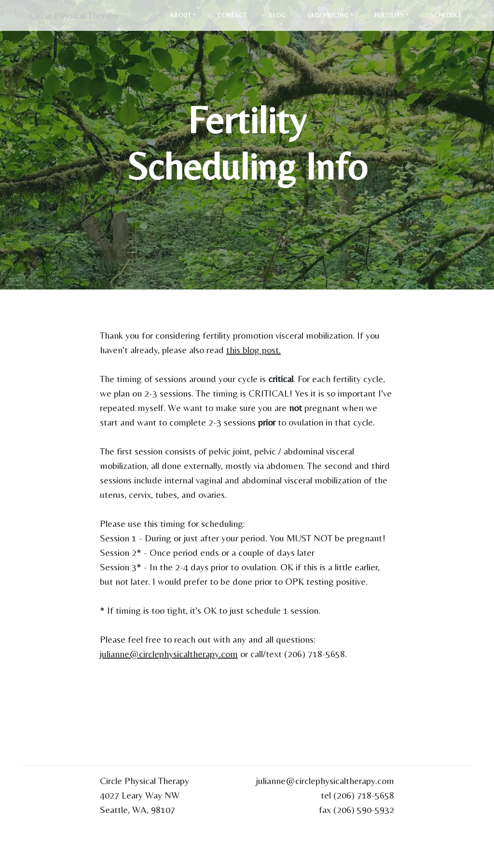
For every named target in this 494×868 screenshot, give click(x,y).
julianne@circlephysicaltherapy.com (169, 654)
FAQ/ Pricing (328, 16)
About (181, 16)
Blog (277, 16)
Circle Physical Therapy (77, 16)
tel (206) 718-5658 (357, 795)
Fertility (390, 16)
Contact (232, 16)
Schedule (446, 16)
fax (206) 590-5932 (357, 809)
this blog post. (254, 350)
